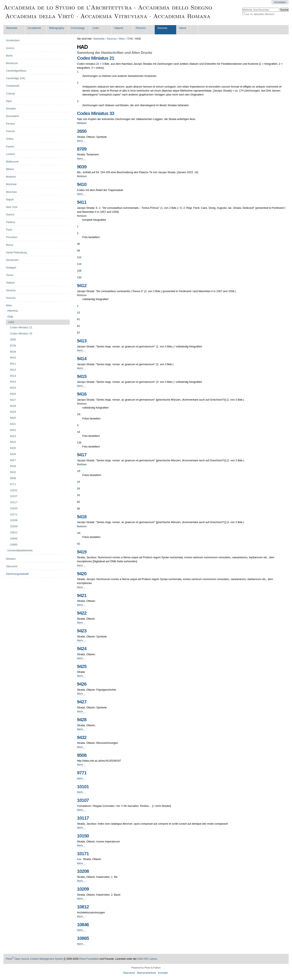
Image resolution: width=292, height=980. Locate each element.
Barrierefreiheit (146, 973)
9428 (82, 720)
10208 (83, 871)
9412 (82, 286)
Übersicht (129, 973)
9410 (82, 184)
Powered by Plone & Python (146, 968)
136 (79, 443)
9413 (82, 341)
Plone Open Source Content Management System (35, 959)
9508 (82, 755)
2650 (82, 131)
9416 (82, 394)
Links (96, 28)
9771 (82, 773)
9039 (82, 167)
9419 (82, 552)
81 (78, 326)
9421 (82, 595)
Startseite (12, 28)
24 (78, 488)
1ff (79, 471)
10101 (83, 787)
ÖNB (130, 39)
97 (78, 333)
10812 (83, 907)
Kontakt (163, 973)
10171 (83, 854)
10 (78, 482)
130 (79, 277)
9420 (82, 574)
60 (78, 502)
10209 (83, 889)
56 (78, 251)
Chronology (78, 28)
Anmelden (280, 2)
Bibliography (57, 28)
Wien (122, 39)
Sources (162, 28)
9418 (82, 517)
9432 (82, 737)
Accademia (34, 28)
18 (78, 432)
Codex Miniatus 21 (96, 58)
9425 (82, 666)
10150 (83, 836)
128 (79, 271)
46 (78, 244)
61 (78, 319)
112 (79, 257)
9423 (82, 631)
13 (78, 313)
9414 (82, 359)
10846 (83, 925)
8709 (82, 149)
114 (79, 264)
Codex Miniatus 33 (96, 113)
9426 (82, 684)
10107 (83, 800)
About (183, 28)
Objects (119, 28)
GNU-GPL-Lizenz (147, 959)
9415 (82, 376)
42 (78, 544)
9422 (82, 613)
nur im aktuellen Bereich (260, 14)
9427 (82, 702)
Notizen (82, 123)
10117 (83, 818)
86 (78, 509)
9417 (82, 455)
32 (78, 495)
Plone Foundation (89, 959)
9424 (82, 649)
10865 (83, 938)
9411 (82, 202)
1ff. (79, 414)
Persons (141, 28)
